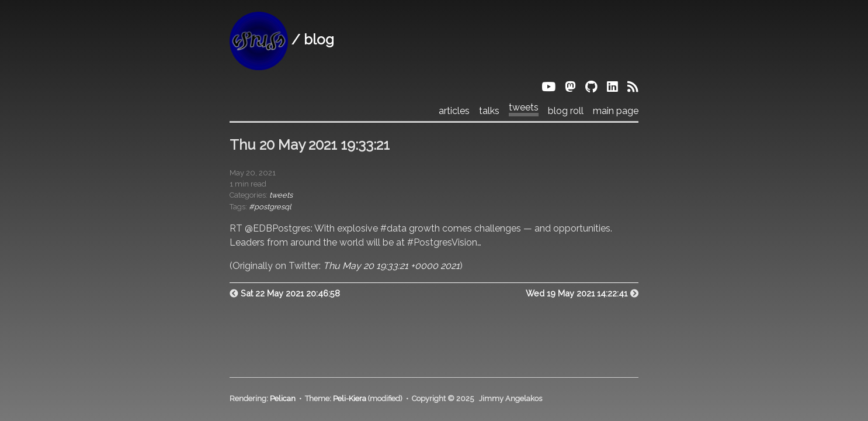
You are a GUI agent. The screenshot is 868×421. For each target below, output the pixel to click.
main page (616, 111)
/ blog (282, 39)
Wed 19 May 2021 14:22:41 (577, 293)
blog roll (566, 111)
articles (454, 111)
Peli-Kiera (350, 398)
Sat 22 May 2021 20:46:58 (290, 293)
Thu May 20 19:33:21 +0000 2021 (391, 266)
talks (489, 111)
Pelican (283, 398)
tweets (524, 108)
